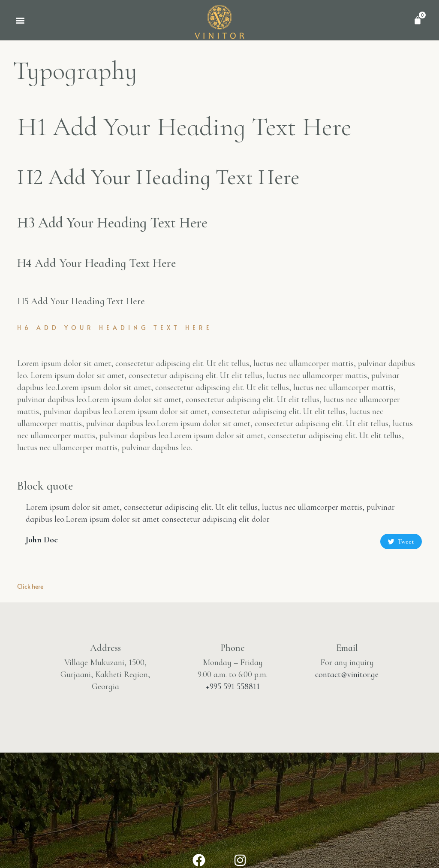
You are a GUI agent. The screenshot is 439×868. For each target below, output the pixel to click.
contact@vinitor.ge (347, 674)
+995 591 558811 (233, 687)
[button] (20, 20)
